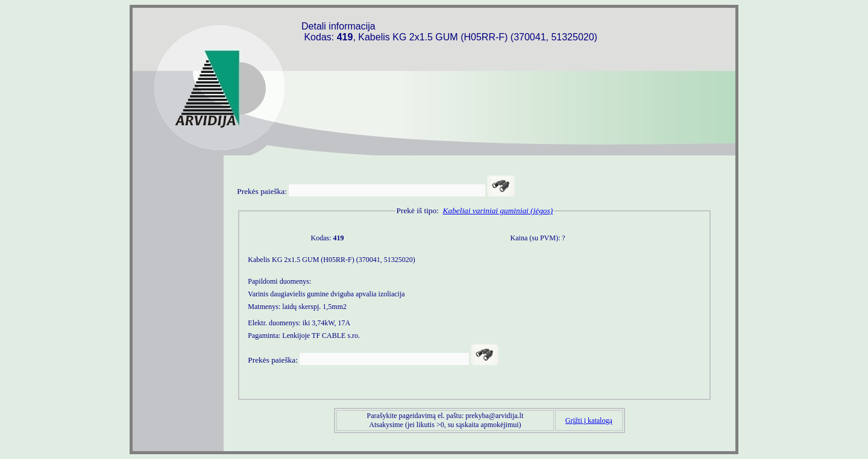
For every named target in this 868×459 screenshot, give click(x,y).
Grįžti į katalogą (589, 420)
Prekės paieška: (262, 191)
